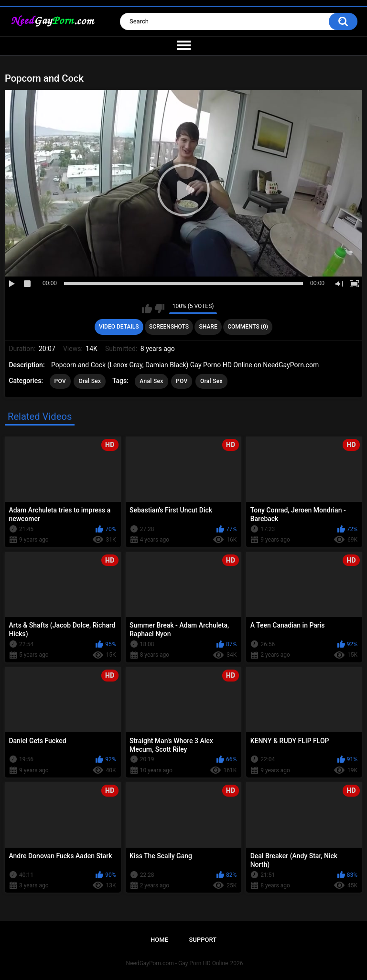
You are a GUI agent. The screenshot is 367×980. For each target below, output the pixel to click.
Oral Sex (90, 381)
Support (203, 940)
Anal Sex (151, 381)
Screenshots (169, 327)
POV (60, 381)
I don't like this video (159, 309)
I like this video (147, 309)
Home (159, 940)
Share (208, 327)
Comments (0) (248, 327)
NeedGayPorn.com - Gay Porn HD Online (177, 963)
